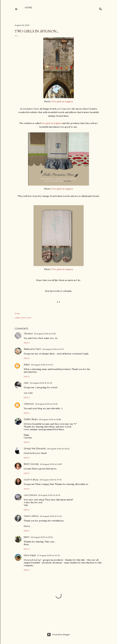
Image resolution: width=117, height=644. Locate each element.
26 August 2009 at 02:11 (53, 349)
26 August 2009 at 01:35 (45, 334)
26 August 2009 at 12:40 (51, 516)
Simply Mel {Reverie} (35, 449)
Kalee (27, 365)
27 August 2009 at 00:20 (49, 555)
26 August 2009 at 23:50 (42, 537)
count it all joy (31, 480)
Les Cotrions (30, 495)
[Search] (101, 8)
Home (28, 8)
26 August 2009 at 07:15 (50, 480)
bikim (27, 537)
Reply (27, 343)
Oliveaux (28, 334)
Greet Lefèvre (31, 516)
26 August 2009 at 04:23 (41, 383)
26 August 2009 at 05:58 (50, 419)
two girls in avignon (51, 123)
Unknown (29, 404)
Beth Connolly (31, 464)
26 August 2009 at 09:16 (49, 495)
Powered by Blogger (58, 635)
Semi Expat (30, 555)
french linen (26, 318)
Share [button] (17, 313)
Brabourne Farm (32, 349)
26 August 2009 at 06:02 (58, 449)
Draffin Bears (31, 419)
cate (26, 383)
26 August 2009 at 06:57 (51, 464)
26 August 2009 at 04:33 (46, 404)
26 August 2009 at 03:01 (42, 365)
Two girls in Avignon (62, 101)
